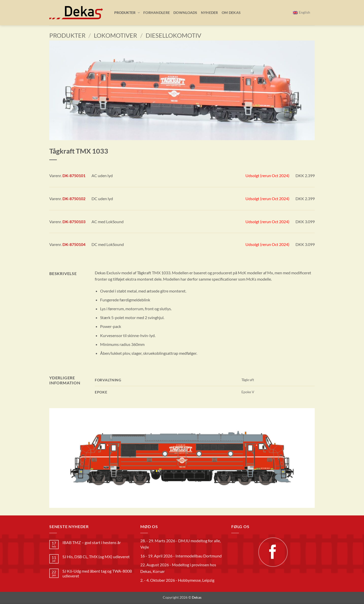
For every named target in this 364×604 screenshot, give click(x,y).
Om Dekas (231, 13)
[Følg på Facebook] (273, 552)
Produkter (67, 35)
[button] (125, 13)
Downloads (185, 13)
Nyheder (210, 13)
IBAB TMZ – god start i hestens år (92, 542)
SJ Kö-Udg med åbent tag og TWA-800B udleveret (97, 573)
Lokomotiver (115, 35)
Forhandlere (157, 13)
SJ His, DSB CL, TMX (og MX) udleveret (96, 557)
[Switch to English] (302, 13)
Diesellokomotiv (173, 35)
